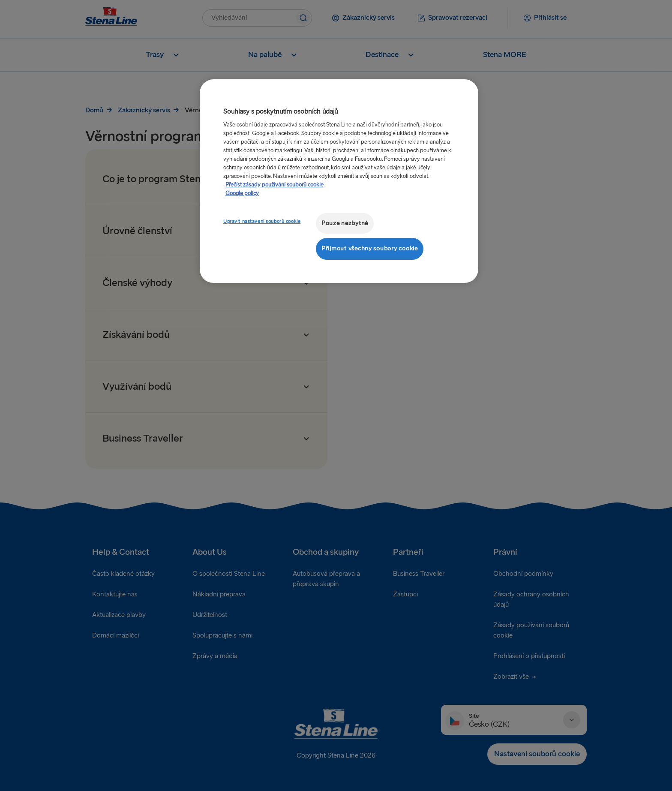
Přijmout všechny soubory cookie (370, 248)
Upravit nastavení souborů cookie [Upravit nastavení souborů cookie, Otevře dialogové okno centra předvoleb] (262, 221)
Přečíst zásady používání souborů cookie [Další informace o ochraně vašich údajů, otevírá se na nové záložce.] (274, 185)
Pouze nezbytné (345, 223)
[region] (339, 181)
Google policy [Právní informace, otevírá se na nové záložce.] (242, 193)
